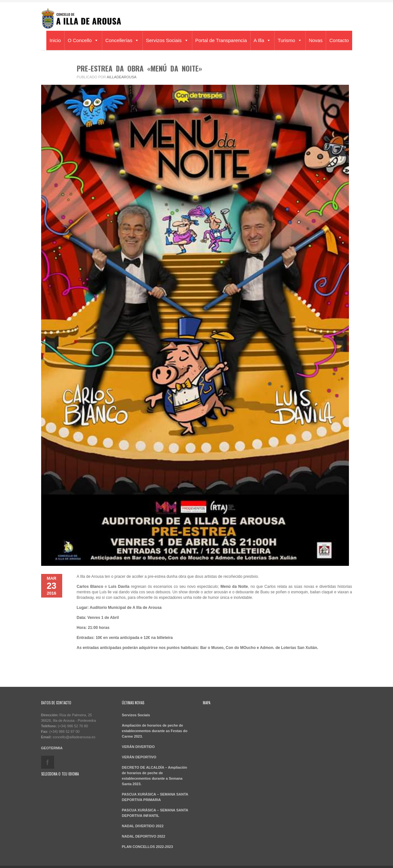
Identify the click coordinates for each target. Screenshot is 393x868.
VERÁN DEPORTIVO (139, 757)
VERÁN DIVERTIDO (138, 747)
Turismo (290, 40)
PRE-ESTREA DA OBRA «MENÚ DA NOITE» (139, 68)
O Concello (83, 40)
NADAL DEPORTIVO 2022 (144, 836)
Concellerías (122, 40)
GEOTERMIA (52, 748)
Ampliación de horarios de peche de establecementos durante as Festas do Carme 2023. (155, 731)
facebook (48, 762)
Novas (316, 40)
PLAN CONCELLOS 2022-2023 (147, 847)
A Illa (262, 40)
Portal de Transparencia (221, 40)
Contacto (339, 40)
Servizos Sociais (167, 40)
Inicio (55, 40)
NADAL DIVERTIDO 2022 (143, 826)
